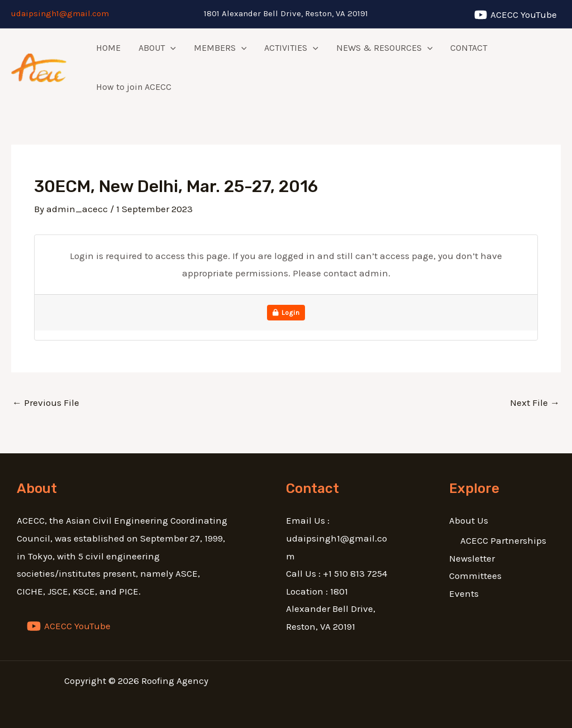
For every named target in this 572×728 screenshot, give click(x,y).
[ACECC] (516, 15)
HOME (108, 48)
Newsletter (472, 558)
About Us (469, 520)
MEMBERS (220, 48)
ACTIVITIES (291, 48)
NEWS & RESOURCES (385, 48)
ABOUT (157, 48)
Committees (475, 576)
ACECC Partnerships (503, 540)
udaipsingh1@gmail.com (60, 13)
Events (464, 593)
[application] (170, 48)
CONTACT (469, 48)
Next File (535, 403)
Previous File (46, 403)
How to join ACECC (134, 87)
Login (286, 313)
